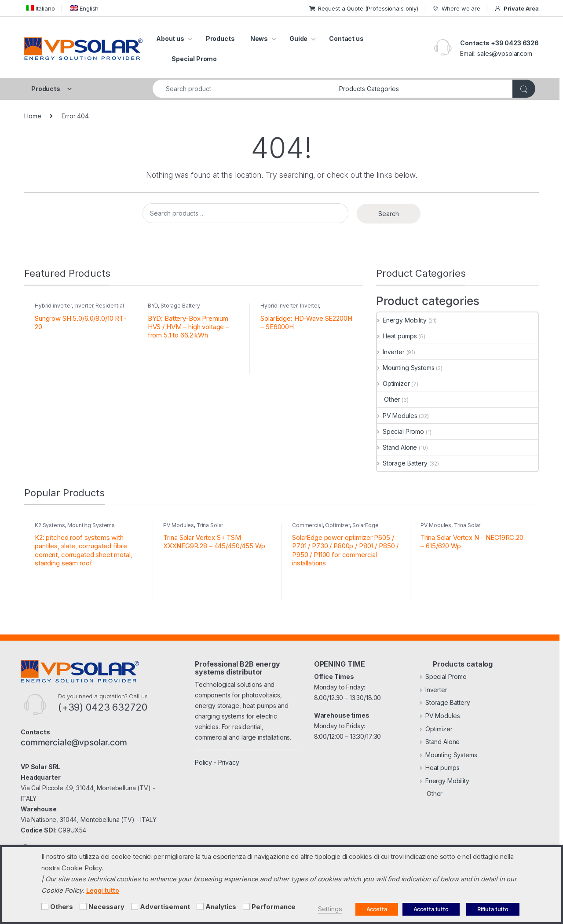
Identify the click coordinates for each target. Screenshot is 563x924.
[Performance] (246, 906)
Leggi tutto (102, 890)
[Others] (45, 906)
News (259, 38)
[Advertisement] (135, 906)
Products (220, 38)
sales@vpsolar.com (505, 53)
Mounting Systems (406, 368)
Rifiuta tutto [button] (493, 909)
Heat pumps (397, 336)
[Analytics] (200, 906)
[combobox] (243, 89)
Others (62, 907)
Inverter (84, 306)
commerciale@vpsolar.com (74, 742)
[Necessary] (83, 906)
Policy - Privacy (217, 762)
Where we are (456, 9)
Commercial (307, 525)
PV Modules (397, 416)
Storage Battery (180, 306)
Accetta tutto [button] (431, 909)
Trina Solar (210, 525)
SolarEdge (366, 525)
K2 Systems (50, 525)
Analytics (221, 907)
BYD (153, 306)
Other (388, 399)
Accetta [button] (377, 909)
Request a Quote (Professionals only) (364, 8)
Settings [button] (330, 909)
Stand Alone (397, 447)
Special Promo (194, 59)
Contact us (346, 38)
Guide (298, 38)
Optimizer (393, 383)
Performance (274, 907)
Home (33, 116)
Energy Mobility (402, 320)
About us (170, 38)
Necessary (106, 907)
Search (389, 214)
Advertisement (165, 907)
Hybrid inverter (53, 306)
